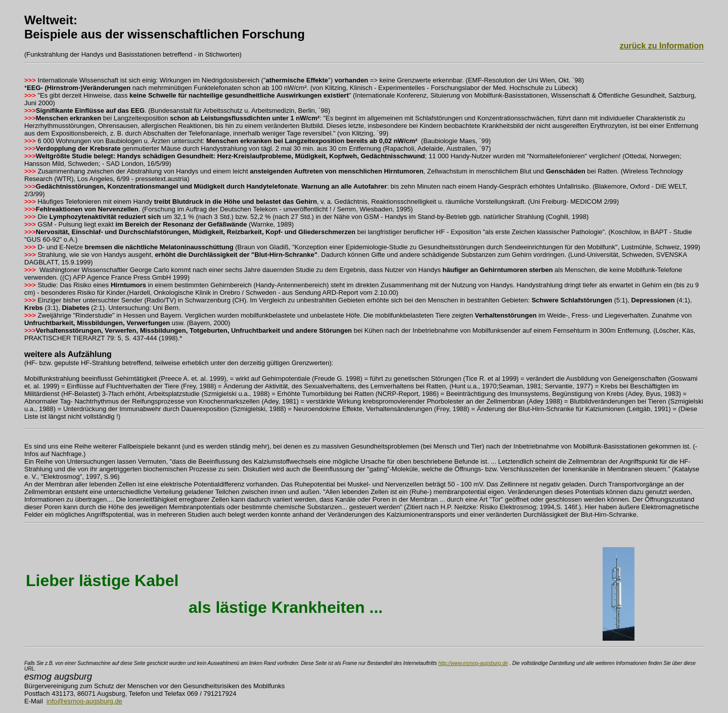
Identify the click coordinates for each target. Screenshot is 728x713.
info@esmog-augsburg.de (84, 701)
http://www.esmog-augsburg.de (473, 663)
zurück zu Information (662, 46)
